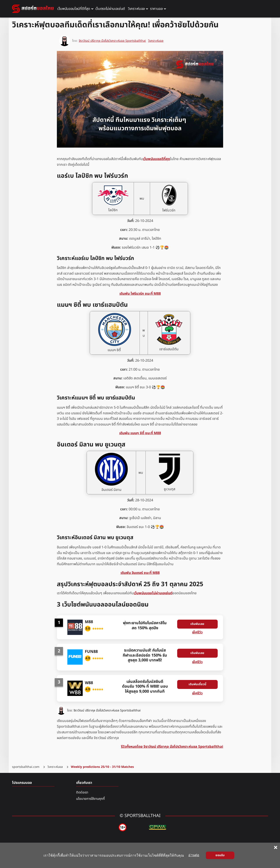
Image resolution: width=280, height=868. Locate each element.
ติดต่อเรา (82, 792)
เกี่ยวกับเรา (84, 783)
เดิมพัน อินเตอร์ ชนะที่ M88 (140, 573)
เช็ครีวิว (197, 633)
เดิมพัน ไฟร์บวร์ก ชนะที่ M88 (140, 293)
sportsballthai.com (26, 767)
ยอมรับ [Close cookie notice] (220, 855)
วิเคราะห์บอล (156, 41)
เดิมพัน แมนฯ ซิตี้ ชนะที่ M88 (140, 433)
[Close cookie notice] (276, 847)
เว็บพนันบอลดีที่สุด (156, 159)
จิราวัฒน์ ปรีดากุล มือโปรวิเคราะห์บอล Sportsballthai (107, 711)
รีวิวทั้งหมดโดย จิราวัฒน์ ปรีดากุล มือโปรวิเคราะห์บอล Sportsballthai (172, 747)
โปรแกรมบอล (22, 783)
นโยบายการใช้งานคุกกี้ (90, 799)
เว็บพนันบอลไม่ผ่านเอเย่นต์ (153, 593)
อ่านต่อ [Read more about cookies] (194, 855)
